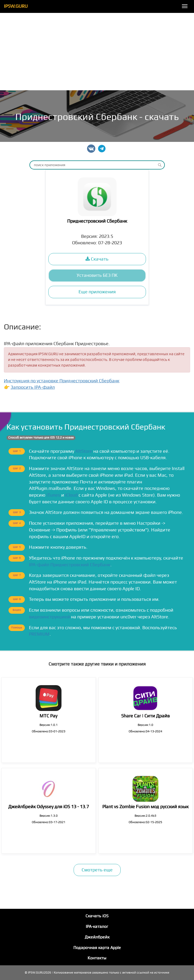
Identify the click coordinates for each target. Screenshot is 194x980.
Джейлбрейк (97, 937)
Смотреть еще (97, 870)
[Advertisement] (97, 52)
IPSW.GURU (16, 6)
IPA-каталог (97, 927)
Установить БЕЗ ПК (97, 275)
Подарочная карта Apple (97, 948)
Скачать (97, 259)
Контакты (97, 958)
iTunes (53, 495)
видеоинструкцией (49, 617)
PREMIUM (39, 634)
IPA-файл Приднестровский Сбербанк (70, 565)
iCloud (71, 495)
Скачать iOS (97, 916)
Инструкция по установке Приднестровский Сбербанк (62, 381)
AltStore (84, 451)
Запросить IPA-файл (33, 387)
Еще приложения (97, 292)
